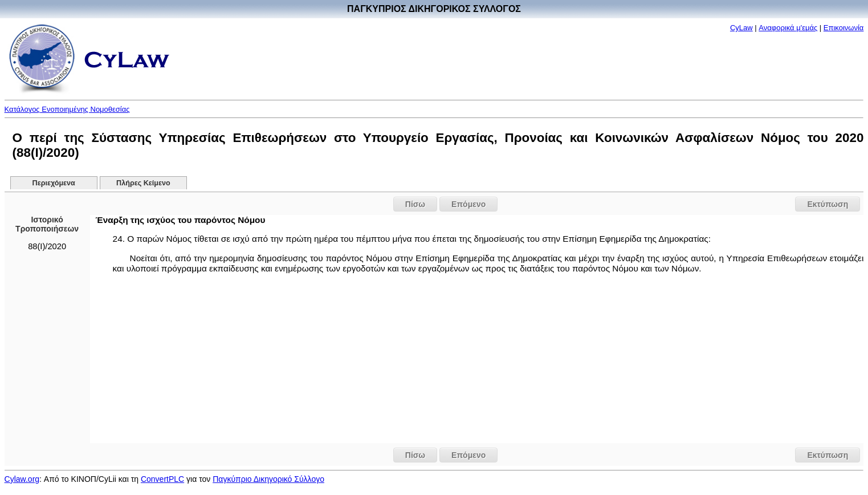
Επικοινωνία (844, 28)
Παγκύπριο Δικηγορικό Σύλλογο (268, 479)
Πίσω (415, 204)
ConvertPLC (162, 479)
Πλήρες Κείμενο (143, 183)
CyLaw (741, 28)
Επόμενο (468, 204)
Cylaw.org (22, 479)
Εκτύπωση (828, 204)
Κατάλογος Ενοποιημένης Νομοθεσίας (67, 109)
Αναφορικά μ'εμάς (788, 28)
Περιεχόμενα (54, 183)
